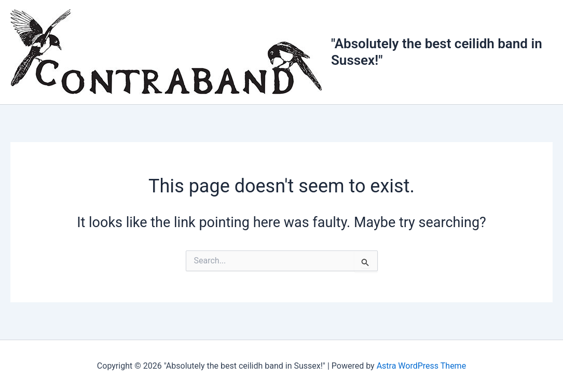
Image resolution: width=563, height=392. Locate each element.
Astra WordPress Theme (421, 366)
